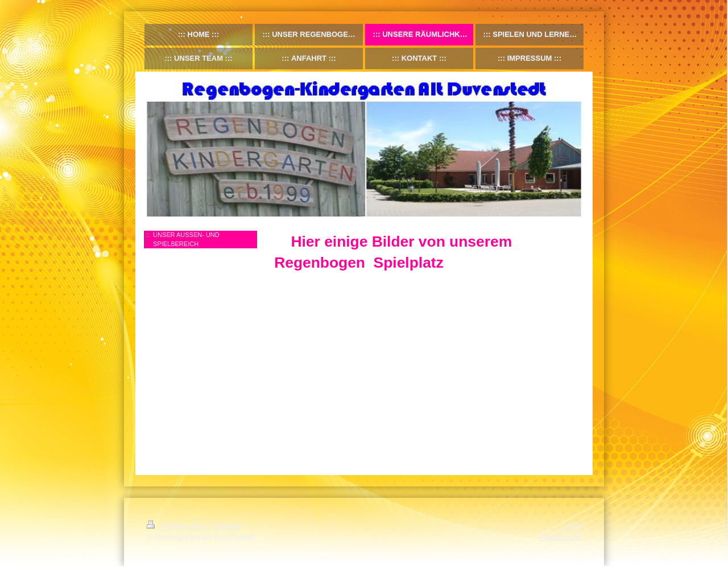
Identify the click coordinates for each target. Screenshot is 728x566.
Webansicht (561, 537)
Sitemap (227, 526)
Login (572, 526)
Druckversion (177, 526)
